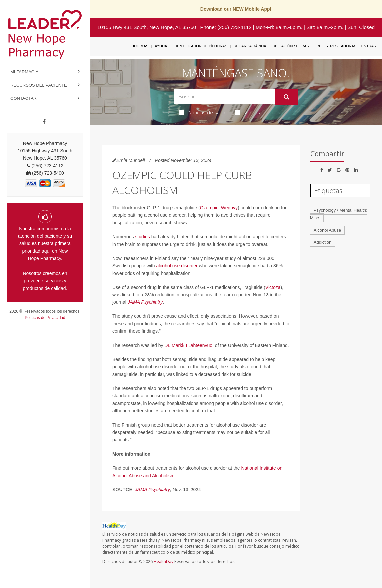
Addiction (323, 242)
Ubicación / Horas (291, 46)
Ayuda (161, 46)
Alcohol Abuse (327, 230)
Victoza (273, 287)
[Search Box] (225, 97)
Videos (248, 112)
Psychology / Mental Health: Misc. (339, 214)
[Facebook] (44, 122)
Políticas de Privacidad (45, 318)
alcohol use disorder (177, 266)
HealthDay (163, 562)
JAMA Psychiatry (145, 302)
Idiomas (141, 46)
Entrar (369, 46)
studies (142, 237)
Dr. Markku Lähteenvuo (188, 345)
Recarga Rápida (250, 46)
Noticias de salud (203, 112)
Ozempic (209, 208)
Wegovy (229, 208)
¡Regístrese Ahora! (335, 46)
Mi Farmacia (24, 72)
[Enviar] (287, 97)
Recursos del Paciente (39, 85)
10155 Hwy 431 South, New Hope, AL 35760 (147, 27)
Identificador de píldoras (200, 46)
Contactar (23, 98)
